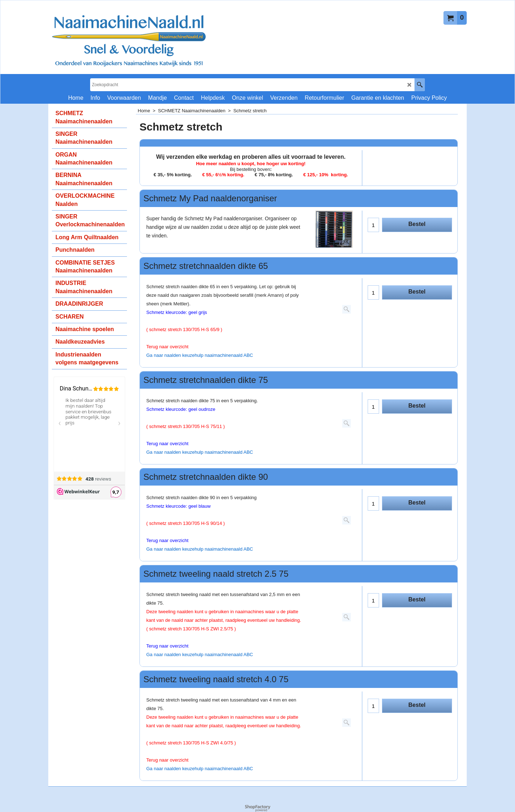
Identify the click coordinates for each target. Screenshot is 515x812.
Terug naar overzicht (167, 444)
